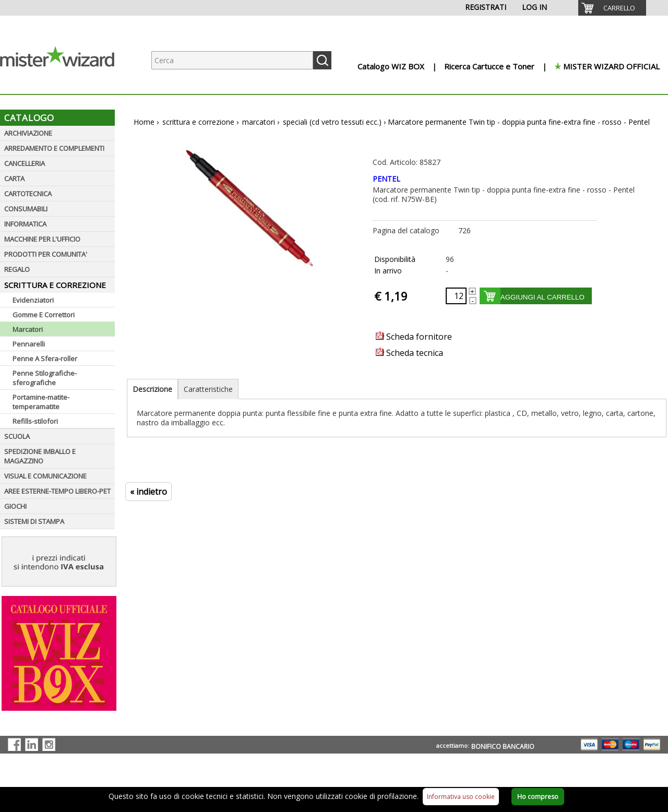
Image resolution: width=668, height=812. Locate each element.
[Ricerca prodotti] (232, 60)
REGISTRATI (486, 7)
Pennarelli (29, 344)
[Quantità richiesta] (456, 296)
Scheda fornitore (414, 337)
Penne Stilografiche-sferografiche (45, 378)
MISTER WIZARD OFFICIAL (611, 66)
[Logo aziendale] (65, 84)
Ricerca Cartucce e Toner (489, 66)
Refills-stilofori (35, 421)
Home (144, 122)
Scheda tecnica (409, 353)
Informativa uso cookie (461, 797)
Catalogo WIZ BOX (391, 66)
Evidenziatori (33, 300)
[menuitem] (612, 8)
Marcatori (28, 329)
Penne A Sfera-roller (45, 359)
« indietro (148, 492)
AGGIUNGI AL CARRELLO (542, 297)
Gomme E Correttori (44, 315)
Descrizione (152, 389)
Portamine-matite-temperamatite (41, 402)
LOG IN (534, 7)
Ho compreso (538, 797)
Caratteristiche (208, 389)
